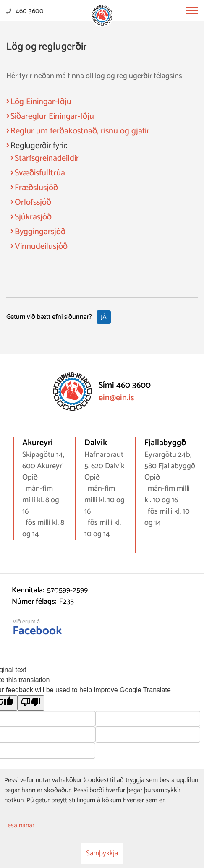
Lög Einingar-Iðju (41, 102)
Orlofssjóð (33, 202)
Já (104, 317)
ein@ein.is (116, 398)
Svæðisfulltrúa (40, 173)
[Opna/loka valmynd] (191, 10)
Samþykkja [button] (102, 853)
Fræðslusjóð (36, 188)
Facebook (37, 631)
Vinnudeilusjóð (41, 246)
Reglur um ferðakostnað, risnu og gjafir (80, 131)
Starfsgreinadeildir (47, 158)
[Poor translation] (31, 703)
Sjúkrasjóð (33, 217)
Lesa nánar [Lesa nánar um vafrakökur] (19, 825)
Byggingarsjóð (40, 232)
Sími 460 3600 (125, 385)
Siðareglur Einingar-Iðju (52, 116)
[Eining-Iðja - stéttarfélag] (102, 16)
